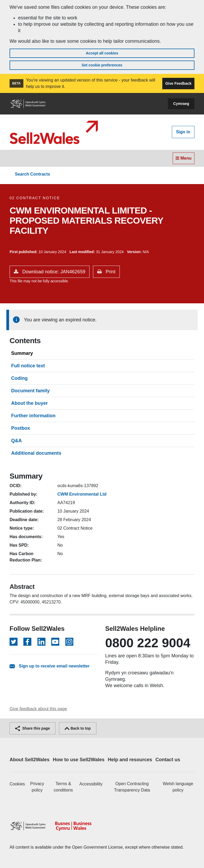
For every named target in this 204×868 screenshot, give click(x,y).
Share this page (33, 728)
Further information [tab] (33, 416)
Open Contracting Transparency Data (132, 787)
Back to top (78, 728)
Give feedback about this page (38, 709)
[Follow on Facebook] (27, 642)
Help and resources (130, 760)
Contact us (168, 760)
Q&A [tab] (16, 441)
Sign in (183, 132)
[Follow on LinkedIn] (41, 642)
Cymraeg (181, 104)
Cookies (17, 784)
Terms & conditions (63, 787)
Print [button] (110, 272)
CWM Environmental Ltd (82, 494)
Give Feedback (178, 83)
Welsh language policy (178, 787)
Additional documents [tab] (36, 453)
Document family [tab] (30, 391)
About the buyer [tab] (29, 403)
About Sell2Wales (29, 760)
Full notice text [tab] (28, 366)
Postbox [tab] (21, 428)
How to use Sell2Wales (79, 760)
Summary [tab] (22, 353)
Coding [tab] (19, 378)
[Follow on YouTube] (55, 642)
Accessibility (91, 784)
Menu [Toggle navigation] (184, 158)
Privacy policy (37, 787)
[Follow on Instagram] (69, 642)
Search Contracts (33, 174)
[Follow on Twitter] (14, 642)
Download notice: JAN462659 (53, 272)
